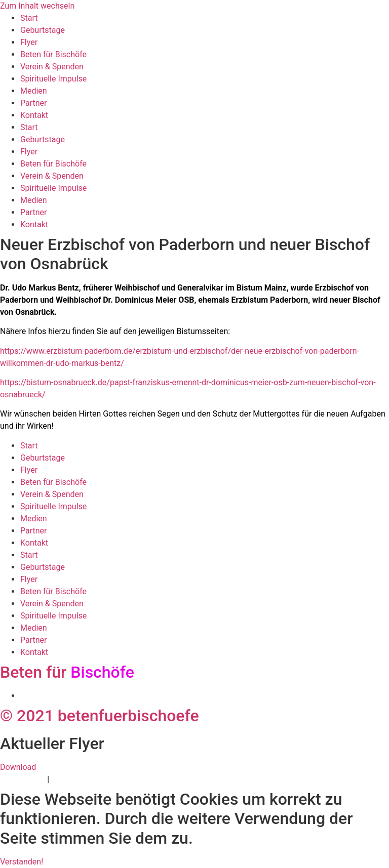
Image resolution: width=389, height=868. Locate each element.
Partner (34, 103)
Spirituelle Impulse (53, 79)
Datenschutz (23, 779)
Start (29, 18)
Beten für (67, 672)
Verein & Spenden (52, 67)
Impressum (72, 779)
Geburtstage (43, 30)
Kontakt (34, 115)
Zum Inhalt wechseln (37, 6)
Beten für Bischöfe (53, 54)
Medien (34, 91)
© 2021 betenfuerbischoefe (100, 716)
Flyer (29, 42)
